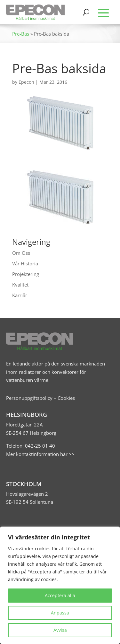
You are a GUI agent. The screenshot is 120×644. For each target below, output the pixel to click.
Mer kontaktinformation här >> (40, 454)
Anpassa (60, 613)
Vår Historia (25, 263)
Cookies (66, 398)
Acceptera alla (60, 595)
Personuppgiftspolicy (29, 398)
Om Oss (21, 253)
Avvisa (60, 630)
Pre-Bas (21, 34)
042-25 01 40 (39, 446)
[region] (60, 585)
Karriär (20, 295)
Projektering (26, 274)
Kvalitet (20, 285)
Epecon (26, 82)
